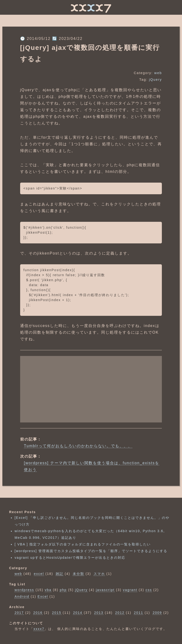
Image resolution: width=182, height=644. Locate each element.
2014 (78, 613)
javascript (105, 590)
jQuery (155, 80)
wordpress (24, 590)
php (63, 590)
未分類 (78, 574)
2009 (157, 613)
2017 (19, 613)
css (149, 590)
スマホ (99, 574)
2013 (99, 613)
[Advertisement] (91, 389)
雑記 (59, 574)
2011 (139, 613)
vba (48, 590)
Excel (43, 597)
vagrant (130, 590)
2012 (120, 613)
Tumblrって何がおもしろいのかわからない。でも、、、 (78, 446)
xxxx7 (39, 629)
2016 (38, 613)
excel (39, 574)
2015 (57, 613)
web (158, 73)
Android (22, 597)
